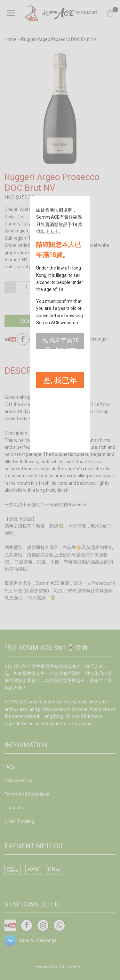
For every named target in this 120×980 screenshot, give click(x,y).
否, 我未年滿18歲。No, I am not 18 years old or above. (60, 343)
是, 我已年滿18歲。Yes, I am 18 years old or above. (60, 382)
